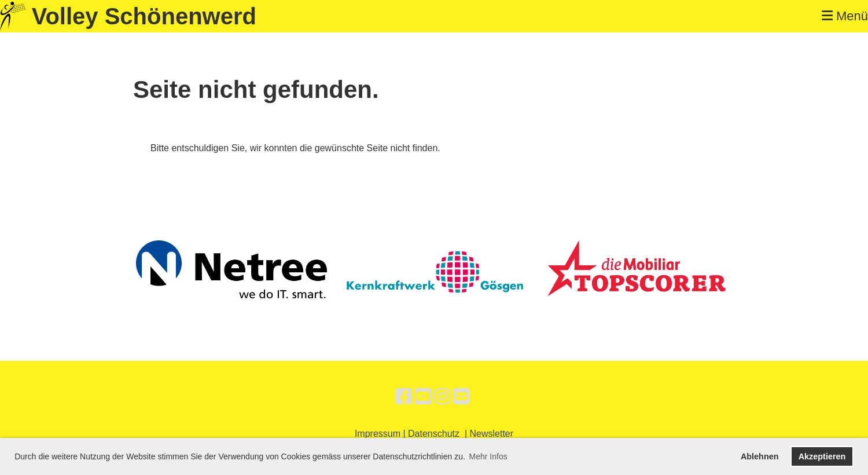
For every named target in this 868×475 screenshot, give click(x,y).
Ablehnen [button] (760, 456)
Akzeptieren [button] (822, 456)
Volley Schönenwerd (144, 16)
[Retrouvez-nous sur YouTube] (423, 397)
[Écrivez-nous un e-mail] (461, 397)
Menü (845, 16)
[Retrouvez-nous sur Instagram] (442, 397)
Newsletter (492, 434)
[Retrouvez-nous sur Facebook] (404, 397)
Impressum (378, 434)
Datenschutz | (439, 434)
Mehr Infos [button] (488, 456)
